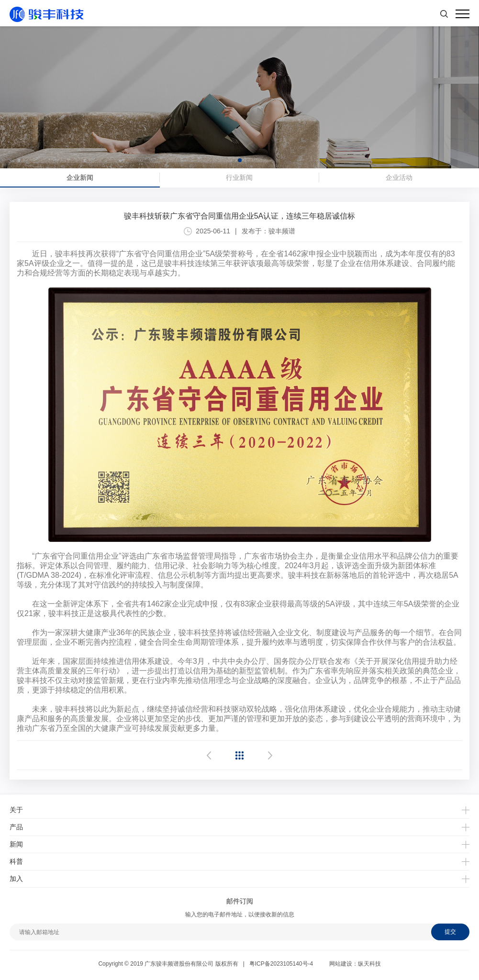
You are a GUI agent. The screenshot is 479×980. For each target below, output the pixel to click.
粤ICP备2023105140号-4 (281, 964)
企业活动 (399, 177)
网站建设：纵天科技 (355, 964)
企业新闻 (80, 177)
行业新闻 (239, 177)
